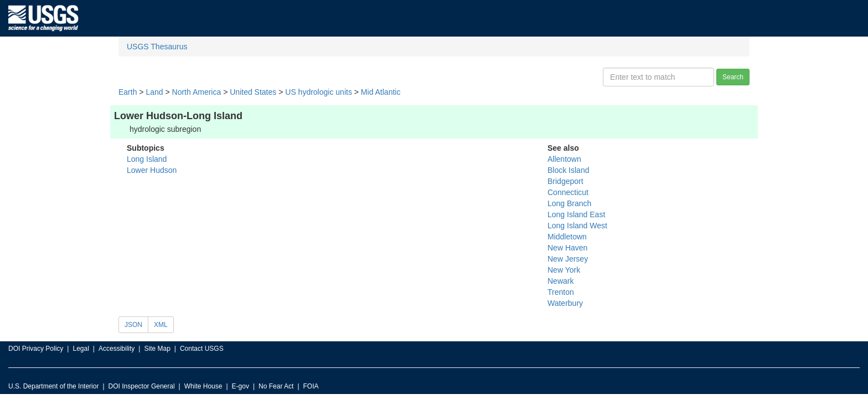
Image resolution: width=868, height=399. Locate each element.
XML (161, 325)
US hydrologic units (319, 92)
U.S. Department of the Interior (53, 386)
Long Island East (576, 214)
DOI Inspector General (142, 386)
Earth (128, 92)
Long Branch (569, 203)
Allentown (564, 159)
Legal (81, 349)
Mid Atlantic (381, 92)
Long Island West (577, 226)
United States (253, 92)
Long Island (147, 159)
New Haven (567, 248)
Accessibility (117, 349)
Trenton (561, 292)
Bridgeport (565, 181)
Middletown (567, 237)
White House (203, 386)
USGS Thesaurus (157, 47)
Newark (560, 281)
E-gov (241, 386)
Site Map (157, 349)
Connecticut (568, 192)
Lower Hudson (152, 170)
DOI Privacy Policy (36, 349)
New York (564, 270)
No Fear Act (276, 386)
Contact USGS (202, 349)
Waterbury (565, 303)
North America (197, 92)
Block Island (568, 170)
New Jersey (568, 259)
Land (154, 92)
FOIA (311, 386)
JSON (133, 325)
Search (733, 77)
